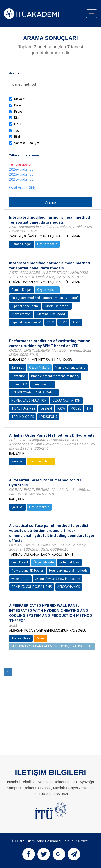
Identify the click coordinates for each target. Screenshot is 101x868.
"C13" (50, 322)
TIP (89, 408)
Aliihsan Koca (21, 638)
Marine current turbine (70, 368)
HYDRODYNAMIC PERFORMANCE (34, 392)
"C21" (63, 322)
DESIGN (46, 408)
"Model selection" (57, 306)
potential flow (69, 562)
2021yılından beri (22, 179)
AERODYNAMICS (69, 587)
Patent (19, 105)
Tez (17, 130)
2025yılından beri (22, 174)
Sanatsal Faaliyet (27, 143)
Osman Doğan (21, 244)
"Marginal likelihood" (51, 314)
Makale (19, 99)
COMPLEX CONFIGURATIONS (32, 587)
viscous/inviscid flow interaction (58, 579)
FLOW (61, 408)
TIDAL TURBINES (23, 408)
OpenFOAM (19, 384)
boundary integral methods (68, 571)
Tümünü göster (20, 164)
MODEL (76, 408)
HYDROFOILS (48, 417)
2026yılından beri (22, 169)
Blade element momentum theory (55, 376)
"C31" (76, 322)
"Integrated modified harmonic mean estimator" (45, 298)
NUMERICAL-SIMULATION (29, 400)
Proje (18, 111)
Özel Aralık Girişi (23, 187)
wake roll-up (20, 579)
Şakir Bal (17, 368)
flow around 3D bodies (28, 571)
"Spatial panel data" (25, 306)
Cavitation (18, 376)
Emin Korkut (20, 562)
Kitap (18, 118)
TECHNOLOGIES (23, 417)
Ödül (18, 124)
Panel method (43, 384)
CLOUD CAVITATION (66, 400)
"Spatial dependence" (26, 322)
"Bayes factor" (21, 314)
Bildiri (18, 137)
